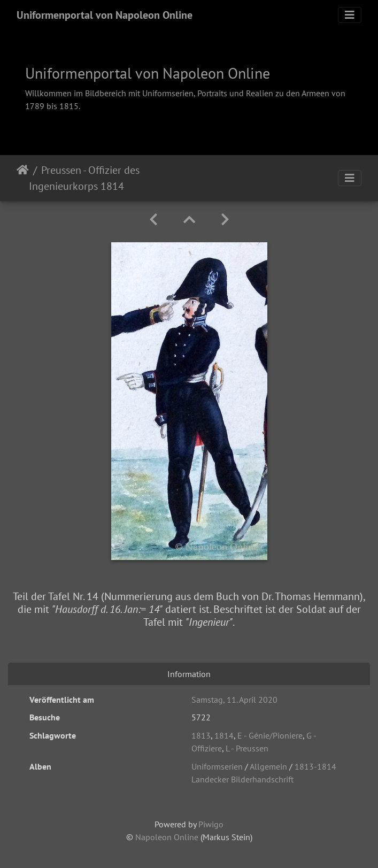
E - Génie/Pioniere (270, 735)
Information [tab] (189, 674)
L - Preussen (247, 748)
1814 (224, 735)
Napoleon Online (167, 837)
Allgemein (268, 766)
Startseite (23, 178)
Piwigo (211, 824)
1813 (201, 735)
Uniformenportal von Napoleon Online (105, 15)
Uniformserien (217, 766)
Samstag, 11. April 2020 (234, 700)
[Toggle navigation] (350, 15)
